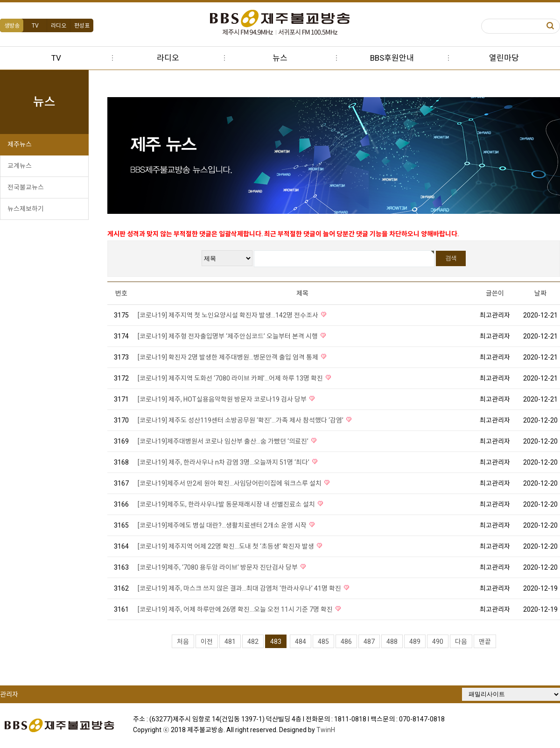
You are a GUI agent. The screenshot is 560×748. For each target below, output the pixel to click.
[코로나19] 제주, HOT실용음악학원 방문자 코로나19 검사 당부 (223, 399)
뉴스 (280, 58)
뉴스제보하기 (26, 209)
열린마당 (504, 58)
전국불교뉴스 (26, 187)
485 (323, 642)
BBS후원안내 (392, 58)
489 (415, 642)
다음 (461, 642)
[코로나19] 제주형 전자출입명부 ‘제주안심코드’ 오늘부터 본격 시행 (228, 336)
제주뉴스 (20, 144)
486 (346, 642)
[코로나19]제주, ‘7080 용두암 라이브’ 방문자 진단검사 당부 (218, 567)
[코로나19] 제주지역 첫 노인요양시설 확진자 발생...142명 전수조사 (229, 315)
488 (392, 642)
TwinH (326, 730)
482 (253, 642)
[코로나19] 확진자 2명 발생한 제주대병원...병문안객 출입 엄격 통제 (229, 357)
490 (438, 642)
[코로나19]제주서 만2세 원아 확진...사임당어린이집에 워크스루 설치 (230, 483)
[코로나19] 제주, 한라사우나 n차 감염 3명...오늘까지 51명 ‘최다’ (224, 462)
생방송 (12, 26)
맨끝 (485, 642)
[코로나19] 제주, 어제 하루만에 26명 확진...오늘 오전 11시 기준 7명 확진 (236, 609)
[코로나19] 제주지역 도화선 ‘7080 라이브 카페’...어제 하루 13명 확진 (231, 378)
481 (230, 642)
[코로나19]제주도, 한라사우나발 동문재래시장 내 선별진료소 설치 (227, 504)
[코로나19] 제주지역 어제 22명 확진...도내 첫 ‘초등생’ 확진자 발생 (227, 546)
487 (369, 642)
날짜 (540, 293)
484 (301, 642)
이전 (207, 642)
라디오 (59, 26)
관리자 (9, 694)
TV (35, 26)
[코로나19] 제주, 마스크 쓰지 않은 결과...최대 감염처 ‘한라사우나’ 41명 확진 (240, 588)
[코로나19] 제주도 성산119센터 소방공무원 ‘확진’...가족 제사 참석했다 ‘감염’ (241, 420)
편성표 (82, 26)
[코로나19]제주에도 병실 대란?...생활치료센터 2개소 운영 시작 (223, 525)
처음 (183, 642)
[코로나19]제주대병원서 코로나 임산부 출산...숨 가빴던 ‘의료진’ (224, 441)
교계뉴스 (20, 166)
